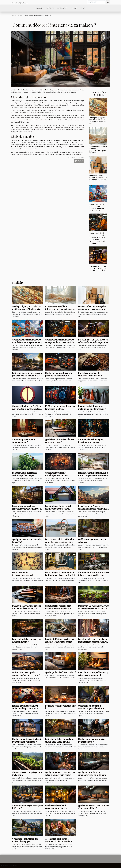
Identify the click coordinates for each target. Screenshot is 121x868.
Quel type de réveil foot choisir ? (60, 672)
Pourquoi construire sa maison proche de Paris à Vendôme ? (27, 374)
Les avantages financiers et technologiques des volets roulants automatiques (58, 509)
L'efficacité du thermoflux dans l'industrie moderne (60, 407)
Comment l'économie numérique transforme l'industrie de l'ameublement (59, 475)
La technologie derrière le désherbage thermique (25, 474)
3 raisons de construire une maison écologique (25, 840)
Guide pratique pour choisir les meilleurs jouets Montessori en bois (97, 121)
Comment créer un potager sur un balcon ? (27, 774)
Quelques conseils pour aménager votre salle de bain (92, 774)
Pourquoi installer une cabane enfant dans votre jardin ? (59, 740)
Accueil (13, 16)
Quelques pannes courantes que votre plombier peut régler (60, 774)
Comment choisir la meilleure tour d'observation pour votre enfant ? (97, 207)
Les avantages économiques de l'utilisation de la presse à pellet (60, 574)
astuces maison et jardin (22, 107)
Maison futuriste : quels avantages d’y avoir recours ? (26, 674)
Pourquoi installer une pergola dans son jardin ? (27, 640)
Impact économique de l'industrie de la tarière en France (91, 376)
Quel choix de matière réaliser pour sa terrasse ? (60, 441)
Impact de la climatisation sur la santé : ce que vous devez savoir (93, 474)
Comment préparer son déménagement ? (23, 441)
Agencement (62, 8)
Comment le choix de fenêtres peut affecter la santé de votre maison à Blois (26, 409)
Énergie (39, 8)
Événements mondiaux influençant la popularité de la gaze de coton (98, 150)
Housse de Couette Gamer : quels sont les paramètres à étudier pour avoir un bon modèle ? (25, 710)
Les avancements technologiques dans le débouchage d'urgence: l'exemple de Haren (23, 577)
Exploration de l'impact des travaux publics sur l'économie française (93, 509)
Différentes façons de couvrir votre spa (92, 541)
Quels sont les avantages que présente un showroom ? (59, 374)
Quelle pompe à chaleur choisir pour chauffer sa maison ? (27, 740)
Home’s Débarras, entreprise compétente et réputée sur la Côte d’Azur (98, 178)
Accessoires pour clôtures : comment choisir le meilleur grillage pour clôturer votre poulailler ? (59, 843)
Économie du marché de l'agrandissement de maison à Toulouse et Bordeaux (26, 509)
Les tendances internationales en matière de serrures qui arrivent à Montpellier (59, 542)
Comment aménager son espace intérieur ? (27, 807)
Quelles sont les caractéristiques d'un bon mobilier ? (93, 807)
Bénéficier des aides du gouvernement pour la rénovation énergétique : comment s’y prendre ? (57, 809)
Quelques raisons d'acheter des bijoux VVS (27, 541)
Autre (82, 8)
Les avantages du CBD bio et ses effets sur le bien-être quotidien (98, 268)
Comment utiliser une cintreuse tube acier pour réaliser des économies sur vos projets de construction (93, 577)
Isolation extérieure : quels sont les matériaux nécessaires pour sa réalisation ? (93, 642)
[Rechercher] (96, 2)
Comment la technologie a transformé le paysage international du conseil (91, 442)
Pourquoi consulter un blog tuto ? (60, 707)
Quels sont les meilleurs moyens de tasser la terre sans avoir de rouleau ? (93, 609)
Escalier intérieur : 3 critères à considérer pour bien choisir (60, 640)
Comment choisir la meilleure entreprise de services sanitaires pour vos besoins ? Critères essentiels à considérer (98, 238)
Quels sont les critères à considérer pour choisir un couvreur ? (91, 708)
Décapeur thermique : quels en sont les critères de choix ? (27, 607)
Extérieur (50, 8)
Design (74, 8)
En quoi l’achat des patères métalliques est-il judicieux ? (92, 407)
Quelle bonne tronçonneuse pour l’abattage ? (91, 740)
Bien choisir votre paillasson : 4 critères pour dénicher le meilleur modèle (93, 675)
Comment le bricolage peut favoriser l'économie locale (58, 607)
